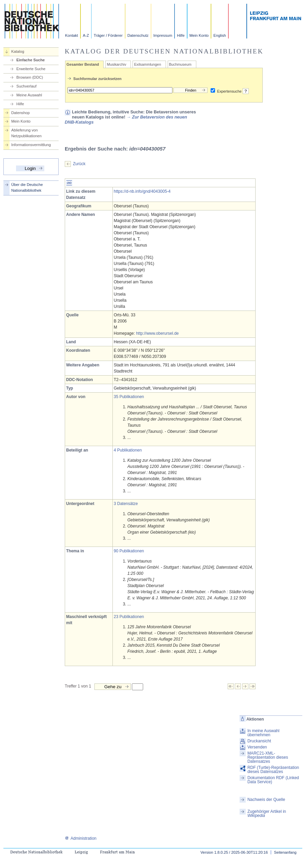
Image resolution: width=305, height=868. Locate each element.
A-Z (86, 35)
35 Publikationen (129, 397)
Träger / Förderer (108, 35)
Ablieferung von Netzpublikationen (26, 133)
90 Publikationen (129, 551)
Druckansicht (259, 741)
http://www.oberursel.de (157, 333)
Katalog (18, 51)
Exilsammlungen (147, 64)
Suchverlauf (26, 86)
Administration (81, 838)
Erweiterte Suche (31, 69)
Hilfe (181, 35)
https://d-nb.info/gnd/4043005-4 (142, 191)
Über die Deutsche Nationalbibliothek (27, 187)
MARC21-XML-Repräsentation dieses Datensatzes (268, 757)
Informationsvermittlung (31, 145)
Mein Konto (199, 35)
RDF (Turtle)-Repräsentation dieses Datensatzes (273, 770)
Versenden (257, 747)
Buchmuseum (180, 64)
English (220, 35)
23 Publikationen (129, 617)
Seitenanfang (285, 852)
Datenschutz (138, 35)
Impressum (163, 35)
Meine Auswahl (29, 95)
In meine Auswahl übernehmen (263, 733)
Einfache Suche (30, 60)
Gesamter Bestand (83, 64)
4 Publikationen (128, 450)
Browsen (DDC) (30, 77)
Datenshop (20, 113)
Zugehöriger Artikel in (267, 814)
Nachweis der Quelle (266, 800)
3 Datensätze (126, 504)
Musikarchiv (116, 64)
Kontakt (72, 35)
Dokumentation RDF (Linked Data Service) (273, 780)
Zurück (79, 164)
